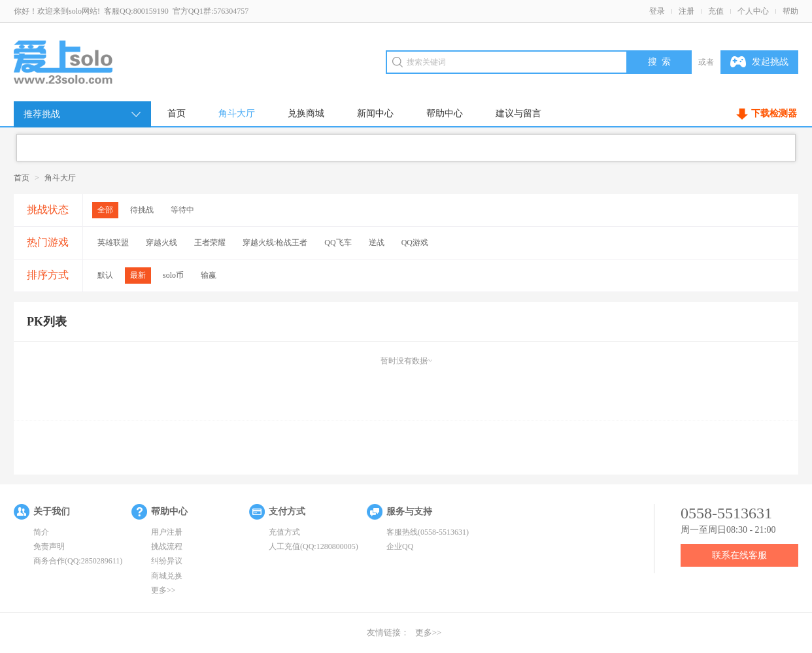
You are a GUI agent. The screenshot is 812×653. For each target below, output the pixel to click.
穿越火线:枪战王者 (275, 243)
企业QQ (400, 546)
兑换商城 (306, 113)
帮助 (790, 11)
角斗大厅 (237, 113)
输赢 (209, 275)
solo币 (173, 275)
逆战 (377, 243)
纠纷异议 (167, 561)
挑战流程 (167, 546)
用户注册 (167, 532)
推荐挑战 (83, 114)
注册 (686, 11)
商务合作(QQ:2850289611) (78, 561)
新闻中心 (375, 113)
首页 (177, 113)
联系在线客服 (739, 555)
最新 (138, 275)
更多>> (163, 590)
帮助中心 (445, 113)
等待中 (182, 210)
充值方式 (284, 532)
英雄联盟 (113, 243)
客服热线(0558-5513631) (428, 532)
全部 (105, 210)
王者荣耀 (210, 243)
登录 (657, 11)
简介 (41, 532)
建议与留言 (518, 113)
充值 (716, 11)
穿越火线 (161, 243)
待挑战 (142, 210)
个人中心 (753, 11)
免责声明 (49, 546)
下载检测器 (774, 113)
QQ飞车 (338, 243)
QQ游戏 (415, 243)
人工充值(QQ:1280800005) (313, 546)
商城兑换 (167, 576)
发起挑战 (759, 62)
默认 (105, 275)
